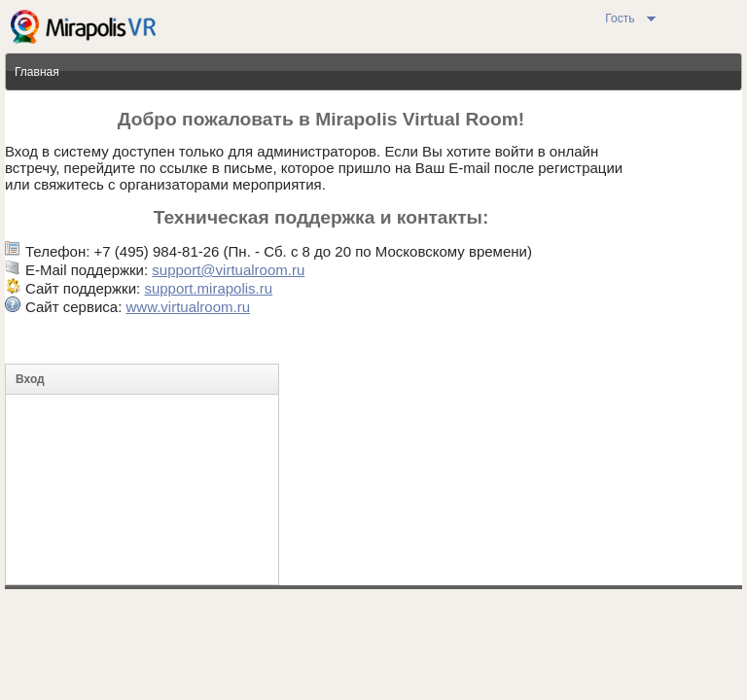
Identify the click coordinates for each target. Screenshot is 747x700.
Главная (37, 72)
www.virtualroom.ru (188, 307)
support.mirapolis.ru (208, 288)
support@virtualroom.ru (228, 270)
